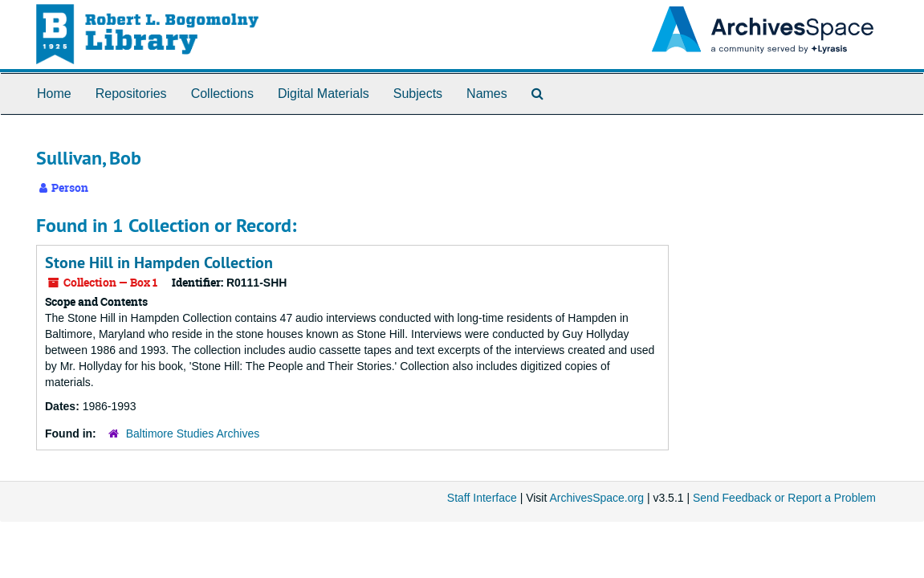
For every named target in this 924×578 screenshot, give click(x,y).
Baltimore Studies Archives (193, 433)
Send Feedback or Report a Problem (784, 498)
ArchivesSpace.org (596, 498)
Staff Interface (482, 498)
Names (487, 94)
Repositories (131, 94)
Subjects (418, 94)
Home (54, 94)
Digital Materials (324, 94)
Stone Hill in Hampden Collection (159, 263)
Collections (222, 94)
